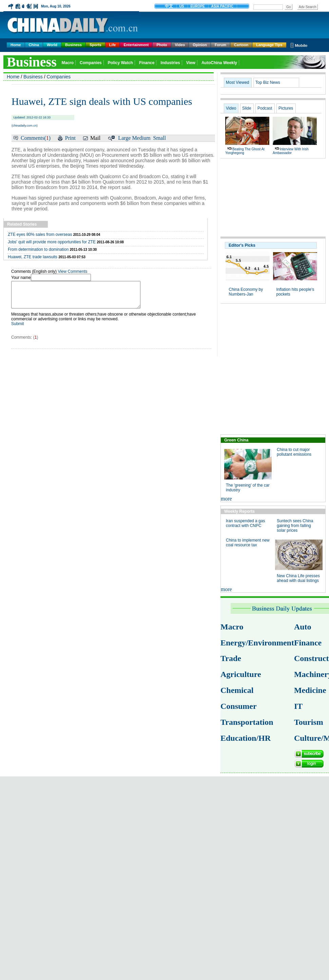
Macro (232, 627)
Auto (303, 627)
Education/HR (246, 738)
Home (16, 45)
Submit (17, 329)
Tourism (309, 722)
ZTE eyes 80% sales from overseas (40, 234)
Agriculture (241, 674)
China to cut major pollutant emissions (294, 452)
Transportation (247, 722)
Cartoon (241, 45)
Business (73, 45)
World (52, 45)
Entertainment (136, 45)
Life (113, 45)
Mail (95, 138)
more (226, 499)
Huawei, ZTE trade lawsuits (33, 257)
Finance (308, 643)
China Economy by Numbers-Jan (246, 292)
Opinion (200, 45)
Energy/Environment (257, 643)
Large (124, 138)
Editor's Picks (242, 245)
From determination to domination (38, 249)
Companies (59, 77)
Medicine (310, 690)
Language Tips (269, 45)
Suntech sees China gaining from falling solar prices (295, 526)
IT (298, 706)
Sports (95, 45)
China (34, 45)
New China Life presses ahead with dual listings (298, 578)
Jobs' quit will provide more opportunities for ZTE (52, 242)
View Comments (72, 271)
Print (70, 138)
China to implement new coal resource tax (248, 543)
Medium (141, 138)
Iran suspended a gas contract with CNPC (245, 523)
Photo (162, 45)
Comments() (36, 138)
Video (180, 45)
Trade (231, 658)
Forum (220, 45)
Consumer (239, 706)
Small (160, 138)
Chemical (237, 690)
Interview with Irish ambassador (291, 151)
